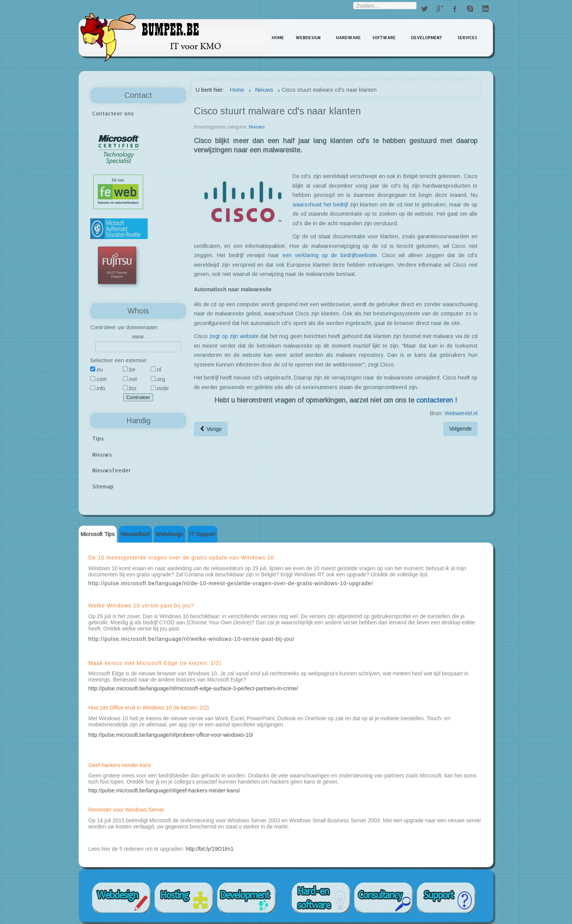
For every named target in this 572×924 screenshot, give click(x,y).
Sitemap (103, 486)
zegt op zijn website (234, 336)
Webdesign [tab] (170, 534)
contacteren (435, 400)
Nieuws (102, 455)
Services (467, 38)
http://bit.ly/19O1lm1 (210, 849)
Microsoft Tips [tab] (98, 534)
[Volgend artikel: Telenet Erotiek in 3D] (460, 429)
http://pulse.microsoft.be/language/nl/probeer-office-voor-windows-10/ (171, 735)
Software (384, 38)
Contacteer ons (113, 113)
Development (427, 38)
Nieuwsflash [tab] (135, 534)
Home (278, 38)
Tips (98, 438)
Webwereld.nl (461, 413)
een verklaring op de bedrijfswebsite (330, 255)
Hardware (348, 38)
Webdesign (308, 38)
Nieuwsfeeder (112, 470)
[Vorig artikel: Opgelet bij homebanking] (211, 429)
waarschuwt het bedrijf (320, 205)
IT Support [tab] (202, 534)
